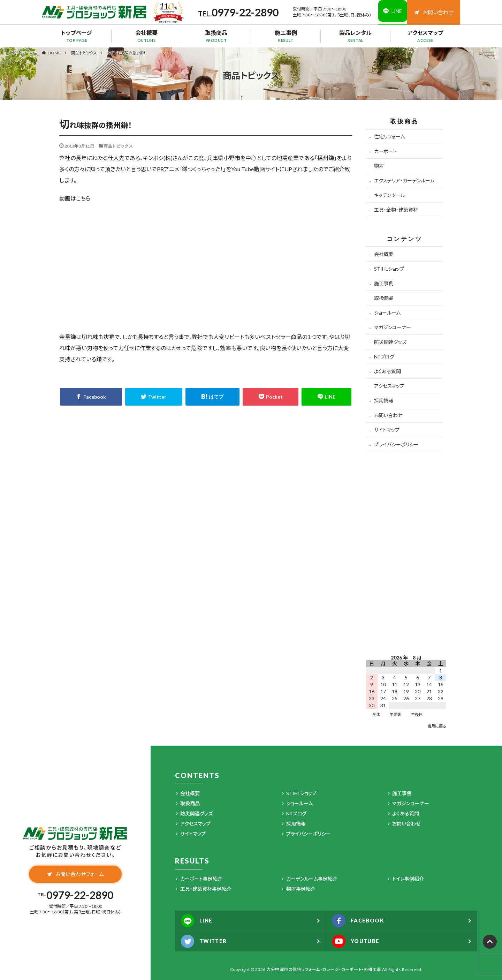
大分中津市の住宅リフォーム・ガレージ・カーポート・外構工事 (324, 969)
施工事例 (286, 36)
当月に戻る (437, 726)
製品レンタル (356, 36)
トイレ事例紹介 (408, 879)
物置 (379, 166)
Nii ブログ (384, 357)
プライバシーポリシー (396, 444)
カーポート (385, 151)
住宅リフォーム (389, 137)
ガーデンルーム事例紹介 (312, 879)
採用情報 (384, 401)
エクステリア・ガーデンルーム (404, 180)
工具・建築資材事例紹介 (206, 889)
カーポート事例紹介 (201, 879)
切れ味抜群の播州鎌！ (127, 53)
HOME (54, 53)
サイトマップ (387, 430)
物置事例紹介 (301, 889)
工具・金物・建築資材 (396, 210)
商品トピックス (84, 53)
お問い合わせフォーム (75, 875)
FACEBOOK (360, 921)
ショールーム (387, 313)
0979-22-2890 (240, 12)
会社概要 (146, 36)
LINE (198, 921)
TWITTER (206, 941)
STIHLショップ (389, 269)
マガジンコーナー (393, 327)
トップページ (77, 36)
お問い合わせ (434, 12)
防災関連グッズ (390, 342)
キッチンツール (390, 195)
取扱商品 (216, 36)
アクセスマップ (425, 36)
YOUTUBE (358, 941)
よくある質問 (387, 371)
